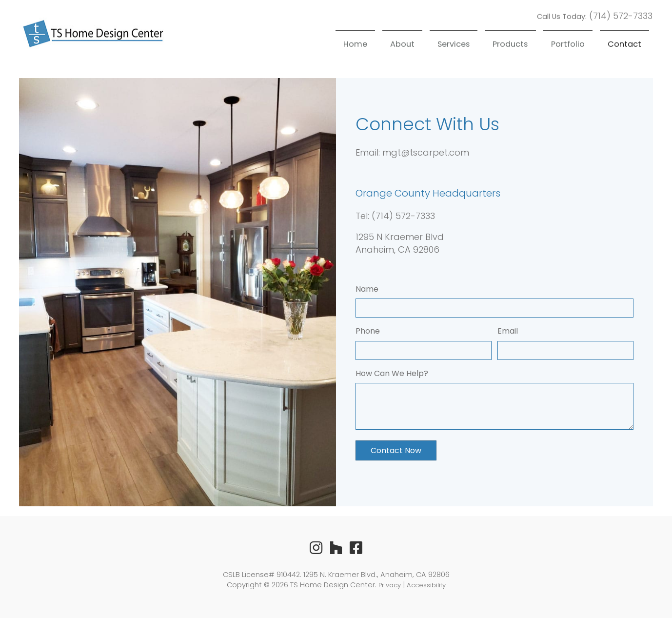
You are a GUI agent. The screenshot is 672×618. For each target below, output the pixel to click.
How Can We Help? (392, 373)
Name (367, 289)
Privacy (390, 585)
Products (510, 43)
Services (454, 43)
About (402, 43)
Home (355, 43)
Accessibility (426, 585)
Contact (624, 43)
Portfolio (568, 43)
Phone (368, 331)
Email (508, 331)
